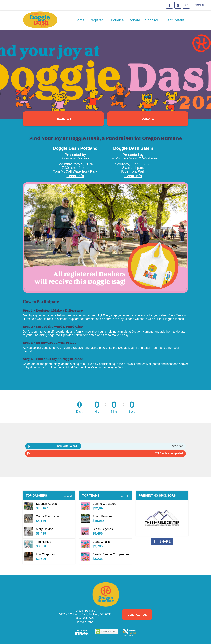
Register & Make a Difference (59, 311)
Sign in (199, 5)
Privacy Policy (85, 622)
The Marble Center (123, 158)
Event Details (174, 20)
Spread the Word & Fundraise (59, 327)
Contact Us (137, 615)
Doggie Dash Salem (133, 148)
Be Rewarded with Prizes (56, 343)
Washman (150, 158)
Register (96, 20)
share (162, 541)
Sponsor (152, 20)
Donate (134, 20)
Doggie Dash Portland (75, 148)
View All (68, 496)
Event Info (75, 176)
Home (80, 20)
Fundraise (116, 20)
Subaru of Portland (75, 158)
